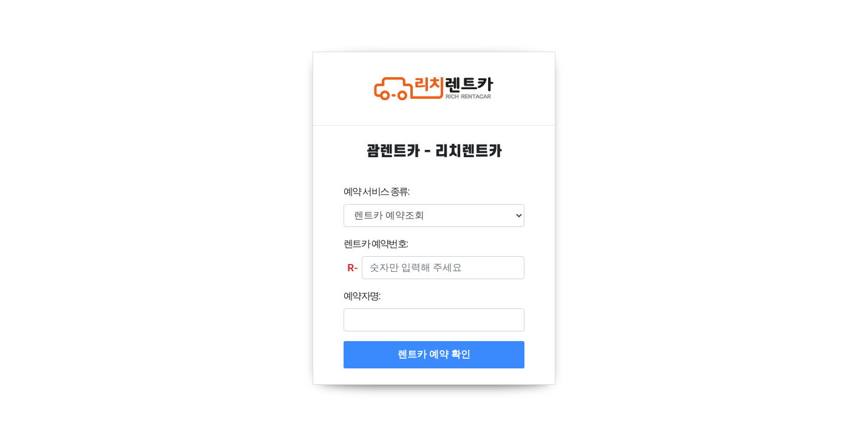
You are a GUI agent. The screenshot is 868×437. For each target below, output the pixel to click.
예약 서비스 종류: (376, 191)
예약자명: (362, 296)
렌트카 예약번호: (375, 244)
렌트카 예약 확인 (434, 354)
